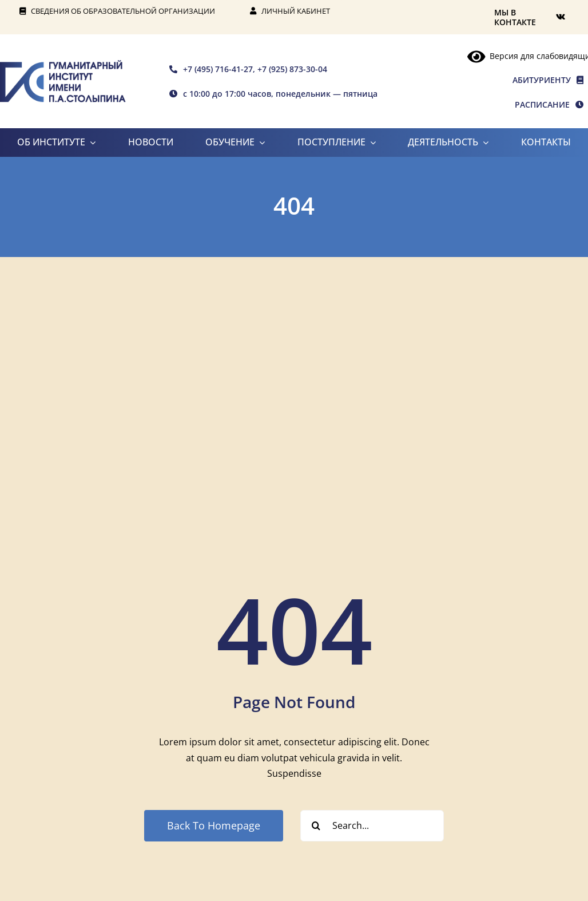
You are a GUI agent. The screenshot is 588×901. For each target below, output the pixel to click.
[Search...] (372, 826)
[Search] (316, 826)
